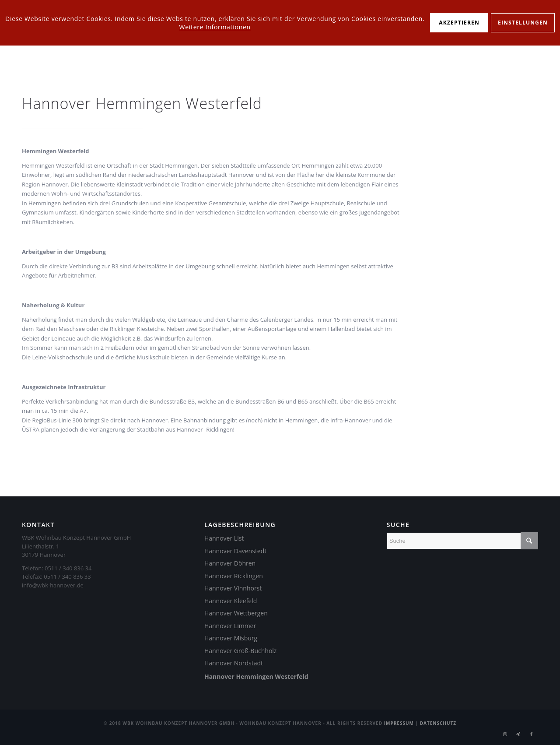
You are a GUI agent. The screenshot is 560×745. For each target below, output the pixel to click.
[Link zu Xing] (518, 734)
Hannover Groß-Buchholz (240, 651)
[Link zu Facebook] (532, 734)
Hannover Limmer (230, 626)
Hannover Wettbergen (236, 613)
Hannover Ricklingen (234, 576)
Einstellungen (523, 23)
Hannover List (224, 538)
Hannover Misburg (231, 638)
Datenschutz (438, 723)
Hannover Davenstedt (235, 551)
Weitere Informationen (215, 27)
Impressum (399, 723)
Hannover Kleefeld (231, 601)
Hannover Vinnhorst (233, 588)
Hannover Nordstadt (234, 663)
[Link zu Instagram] (505, 734)
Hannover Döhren (230, 563)
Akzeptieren (459, 23)
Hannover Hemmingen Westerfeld (256, 676)
